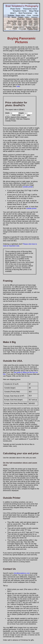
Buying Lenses (19, 27)
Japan (35, 19)
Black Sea (21, 19)
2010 (30, 25)
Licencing (22, 29)
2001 (9, 23)
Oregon (21, 17)
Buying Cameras (32, 27)
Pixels (15, 29)
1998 (25, 21)
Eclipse (29, 19)
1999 (30, 21)
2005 (30, 23)
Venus (14, 17)
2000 (36, 21)
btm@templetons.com (22, 573)
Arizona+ (34, 17)
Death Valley (20, 15)
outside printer (28, 187)
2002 (14, 23)
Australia (11, 15)
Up (36, 13)
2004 (25, 23)
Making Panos (33, 29)
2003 (20, 23)
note (18, 86)
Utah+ (27, 17)
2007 (14, 25)
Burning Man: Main (15, 21)
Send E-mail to (8, 573)
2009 (25, 25)
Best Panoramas (25, 13)
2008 (20, 25)
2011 (36, 25)
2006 (36, 23)
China (29, 15)
